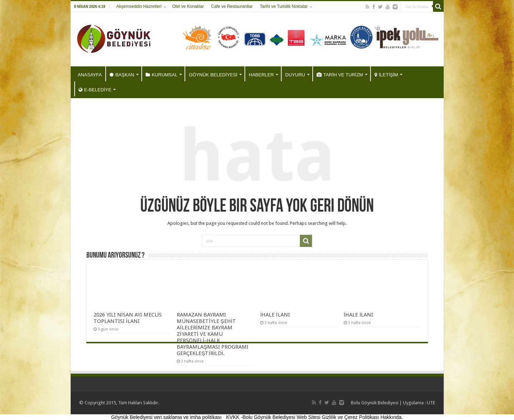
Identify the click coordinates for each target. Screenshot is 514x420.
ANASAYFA (90, 75)
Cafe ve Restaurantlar (232, 6)
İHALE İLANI (275, 315)
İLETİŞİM (386, 75)
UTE (431, 403)
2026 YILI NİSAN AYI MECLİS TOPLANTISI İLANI (128, 318)
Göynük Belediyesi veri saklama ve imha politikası (166, 417)
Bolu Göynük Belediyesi (375, 403)
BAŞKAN (122, 75)
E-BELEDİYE (95, 90)
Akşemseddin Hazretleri (139, 6)
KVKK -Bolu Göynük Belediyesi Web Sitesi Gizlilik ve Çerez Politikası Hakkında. (314, 417)
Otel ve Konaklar (188, 6)
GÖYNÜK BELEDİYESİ (213, 75)
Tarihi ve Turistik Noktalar (284, 6)
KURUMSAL (162, 75)
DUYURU (295, 75)
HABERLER (261, 75)
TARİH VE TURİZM (340, 75)
